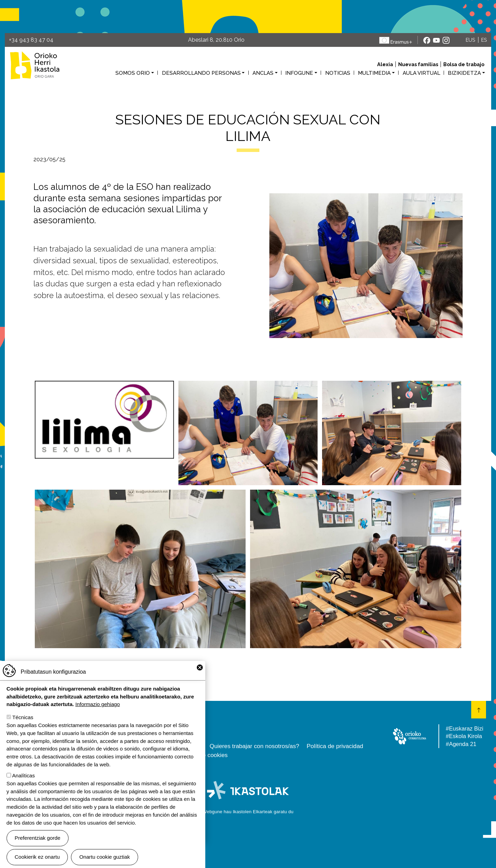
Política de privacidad (335, 746)
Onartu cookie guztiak (105, 857)
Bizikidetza (464, 73)
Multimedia (374, 73)
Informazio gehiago (98, 704)
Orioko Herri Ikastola (35, 65)
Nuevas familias (418, 64)
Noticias (338, 73)
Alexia (385, 64)
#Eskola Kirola (464, 736)
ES (484, 40)
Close (200, 667)
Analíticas (23, 775)
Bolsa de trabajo (464, 64)
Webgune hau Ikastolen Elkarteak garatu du (248, 812)
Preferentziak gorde (38, 838)
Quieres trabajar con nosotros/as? (255, 746)
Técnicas (23, 717)
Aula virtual (421, 73)
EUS (471, 40)
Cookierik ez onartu (37, 857)
